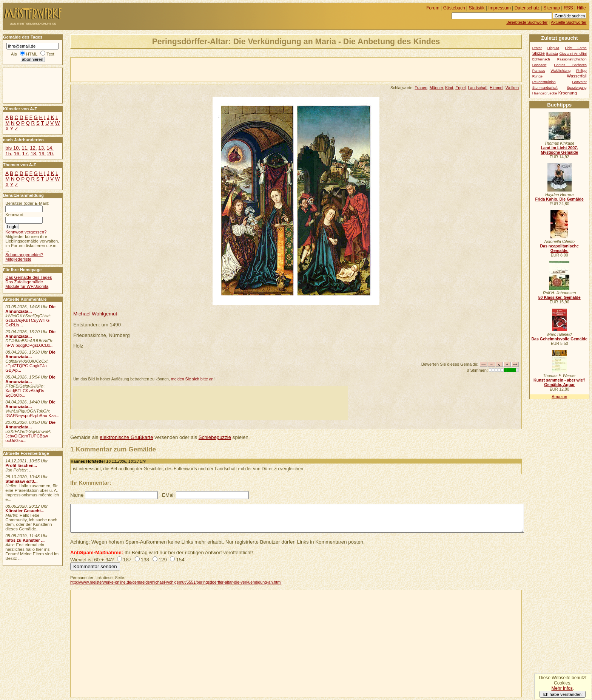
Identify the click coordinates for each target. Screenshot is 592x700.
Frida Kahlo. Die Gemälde (559, 199)
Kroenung (568, 93)
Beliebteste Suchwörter (527, 22)
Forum (433, 8)
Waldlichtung (560, 71)
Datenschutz (527, 8)
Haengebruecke (545, 93)
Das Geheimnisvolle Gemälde (559, 339)
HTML (32, 54)
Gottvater (580, 82)
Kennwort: (15, 215)
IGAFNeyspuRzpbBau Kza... (32, 416)
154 (180, 560)
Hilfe (581, 8)
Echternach (541, 59)
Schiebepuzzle (215, 437)
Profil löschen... (21, 465)
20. (51, 154)
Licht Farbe (576, 48)
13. (42, 148)
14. (50, 148)
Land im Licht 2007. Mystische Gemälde (559, 150)
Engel (460, 88)
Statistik (477, 8)
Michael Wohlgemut (95, 314)
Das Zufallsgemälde (24, 282)
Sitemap (552, 8)
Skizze (539, 53)
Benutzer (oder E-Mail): (27, 203)
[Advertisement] (159, 69)
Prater (537, 48)
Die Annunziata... (30, 309)
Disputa (553, 48)
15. (9, 154)
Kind (449, 88)
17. (26, 154)
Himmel (496, 88)
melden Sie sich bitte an (192, 379)
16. (17, 154)
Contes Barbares (570, 65)
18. (34, 154)
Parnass (539, 71)
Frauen (421, 88)
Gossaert (540, 65)
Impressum (500, 8)
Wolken (512, 88)
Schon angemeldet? (24, 255)
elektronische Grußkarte (126, 437)
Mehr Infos (562, 688)
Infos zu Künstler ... (25, 540)
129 (163, 560)
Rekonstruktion (544, 82)
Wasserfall (577, 76)
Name (77, 495)
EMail (168, 495)
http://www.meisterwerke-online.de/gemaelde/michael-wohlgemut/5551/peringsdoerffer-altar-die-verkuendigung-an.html (176, 582)
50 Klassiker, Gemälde (560, 297)
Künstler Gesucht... (25, 511)
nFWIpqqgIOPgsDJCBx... (29, 345)
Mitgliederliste (18, 259)
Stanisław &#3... (21, 481)
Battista (552, 54)
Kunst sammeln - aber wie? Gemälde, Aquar (559, 382)
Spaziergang (577, 88)
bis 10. (13, 148)
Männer (436, 88)
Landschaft (478, 88)
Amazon (559, 397)
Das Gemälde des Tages (29, 277)
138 (145, 560)
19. (42, 154)
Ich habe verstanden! (563, 694)
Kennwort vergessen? (26, 232)
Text (50, 54)
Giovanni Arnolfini (573, 54)
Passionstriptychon (572, 59)
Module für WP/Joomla (27, 286)
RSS (568, 8)
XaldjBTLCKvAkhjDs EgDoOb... (25, 393)
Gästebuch (454, 8)
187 (127, 560)
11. (25, 148)
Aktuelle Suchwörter (569, 22)
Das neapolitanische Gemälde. (559, 248)
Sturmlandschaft (545, 88)
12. (33, 148)
